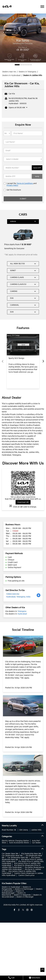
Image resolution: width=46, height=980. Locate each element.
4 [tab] (25, 65)
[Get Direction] (39, 595)
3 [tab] (23, 65)
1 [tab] (17, 65)
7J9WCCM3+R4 (13, 594)
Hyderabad (22, 614)
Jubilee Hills (36, 830)
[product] (23, 159)
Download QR (23, 502)
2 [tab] (21, 65)
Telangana (22, 611)
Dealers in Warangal (25, 897)
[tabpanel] (23, 38)
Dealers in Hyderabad (11, 887)
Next (43, 361)
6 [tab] (29, 65)
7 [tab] (31, 65)
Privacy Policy (12, 185)
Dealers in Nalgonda (22, 895)
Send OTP (37, 168)
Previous (3, 361)
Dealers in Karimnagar (24, 889)
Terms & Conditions (25, 183)
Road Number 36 (9, 830)
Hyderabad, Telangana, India (18, 597)
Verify (37, 176)
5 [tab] (27, 65)
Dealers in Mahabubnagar (13, 892)
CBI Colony (24, 830)
